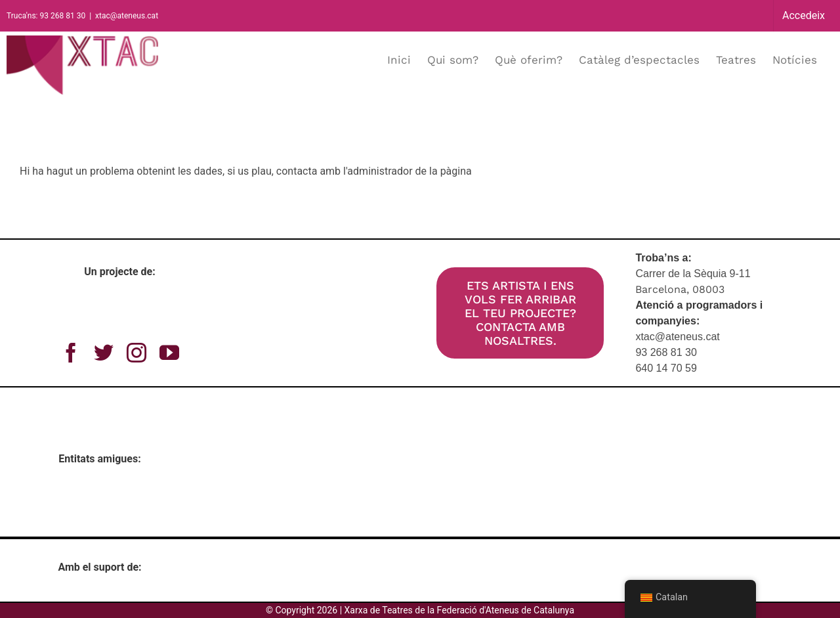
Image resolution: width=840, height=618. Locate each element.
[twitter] (104, 353)
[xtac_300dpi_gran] (320, 270)
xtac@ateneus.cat (127, 16)
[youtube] (169, 353)
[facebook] (71, 353)
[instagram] (136, 353)
